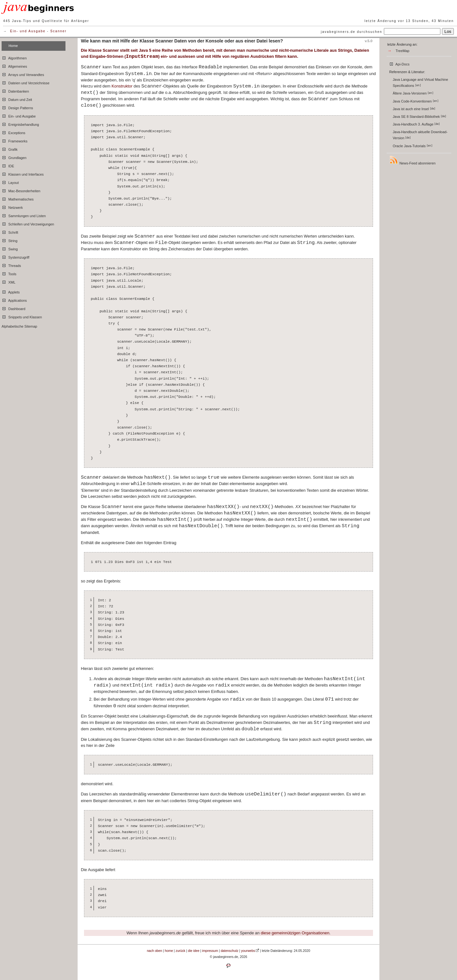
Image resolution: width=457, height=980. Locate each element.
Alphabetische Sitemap (19, 326)
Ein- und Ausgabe (28, 31)
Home (13, 46)
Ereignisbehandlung (20, 124)
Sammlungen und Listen (24, 215)
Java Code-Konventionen (416, 101)
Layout (10, 182)
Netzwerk (12, 207)
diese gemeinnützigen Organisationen (295, 933)
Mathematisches (18, 198)
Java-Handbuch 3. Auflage (416, 124)
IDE (8, 165)
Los (448, 31)
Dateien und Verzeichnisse (26, 82)
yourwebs (248, 951)
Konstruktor (122, 86)
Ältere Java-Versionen (413, 93)
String (9, 240)
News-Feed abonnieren (412, 160)
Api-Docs (399, 63)
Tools (9, 273)
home (169, 951)
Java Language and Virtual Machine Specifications (420, 83)
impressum (210, 951)
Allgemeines (14, 65)
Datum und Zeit (17, 99)
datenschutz (229, 951)
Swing (10, 248)
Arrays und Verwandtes (23, 74)
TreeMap (403, 51)
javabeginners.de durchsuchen (352, 32)
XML (8, 281)
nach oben (155, 951)
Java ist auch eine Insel (414, 109)
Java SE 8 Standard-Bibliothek (420, 117)
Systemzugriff (15, 256)
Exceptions (13, 132)
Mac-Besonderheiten (21, 190)
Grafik (10, 148)
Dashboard (13, 308)
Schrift (10, 232)
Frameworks (15, 140)
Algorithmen (14, 57)
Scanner (58, 31)
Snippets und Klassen (22, 316)
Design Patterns (17, 107)
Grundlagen (14, 157)
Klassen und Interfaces (23, 173)
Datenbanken (15, 90)
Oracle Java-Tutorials (413, 146)
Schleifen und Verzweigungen (28, 223)
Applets (11, 291)
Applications (14, 300)
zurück (180, 951)
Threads (11, 265)
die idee (194, 951)
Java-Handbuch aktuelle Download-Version (420, 135)
